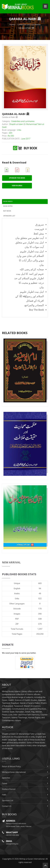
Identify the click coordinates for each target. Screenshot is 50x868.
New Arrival (11, 562)
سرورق (40, 225)
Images (17, 614)
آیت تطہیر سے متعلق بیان (30, 238)
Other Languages (17, 604)
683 (40, 583)
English (17, 589)
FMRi (4, 795)
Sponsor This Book (17, 178)
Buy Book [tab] (7, 211)
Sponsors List (8, 801)
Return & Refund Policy (11, 766)
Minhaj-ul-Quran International (14, 772)
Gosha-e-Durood (9, 789)
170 (40, 609)
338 (40, 619)
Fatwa (5, 783)
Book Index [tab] (8, 201)
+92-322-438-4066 (12, 835)
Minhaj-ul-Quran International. (32, 859)
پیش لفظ (39, 233)
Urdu (17, 599)
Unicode (17, 609)
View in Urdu (17, 186)
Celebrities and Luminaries (29, 25)
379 (40, 624)
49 (40, 594)
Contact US (7, 806)
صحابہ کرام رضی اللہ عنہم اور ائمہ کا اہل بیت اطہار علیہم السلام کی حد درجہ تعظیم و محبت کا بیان (29, 278)
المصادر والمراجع (34, 305)
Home (12, 25)
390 (40, 614)
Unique (17, 583)
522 (40, 599)
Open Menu (45, 6)
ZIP (17, 624)
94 (40, 589)
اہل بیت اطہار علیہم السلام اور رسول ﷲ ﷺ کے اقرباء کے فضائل (30, 296)
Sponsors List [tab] (9, 216)
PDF (17, 619)
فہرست (39, 229)
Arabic (17, 594)
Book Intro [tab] (8, 206)
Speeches (6, 778)
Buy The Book (36, 310)
